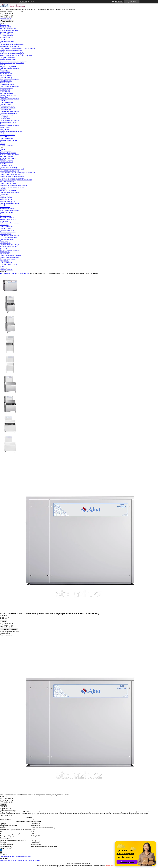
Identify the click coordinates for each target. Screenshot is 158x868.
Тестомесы (4, 124)
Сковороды (4, 117)
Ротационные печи (6, 115)
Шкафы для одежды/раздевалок (11, 50)
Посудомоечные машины (9, 113)
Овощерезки (4, 101)
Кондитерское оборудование (10, 86)
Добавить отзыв (5, 19)
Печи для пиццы (6, 104)
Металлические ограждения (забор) (12, 63)
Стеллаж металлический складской (12, 45)
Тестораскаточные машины (9, 126)
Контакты (3, 268)
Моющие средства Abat (8, 95)
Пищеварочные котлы (7, 106)
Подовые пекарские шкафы (9, 111)
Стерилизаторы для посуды (9, 120)
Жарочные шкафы (6, 73)
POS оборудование (6, 36)
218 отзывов (119, 2)
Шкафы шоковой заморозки (10, 133)
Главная (3, 149)
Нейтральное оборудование (9, 68)
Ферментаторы (5, 127)
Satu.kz (88, 863)
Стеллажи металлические (9, 43)
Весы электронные (6, 37)
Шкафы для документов (8, 59)
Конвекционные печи (7, 84)
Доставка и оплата (6, 145)
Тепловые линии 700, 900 (9, 122)
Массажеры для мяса (7, 93)
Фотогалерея (4, 25)
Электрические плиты (8, 135)
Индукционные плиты (8, 77)
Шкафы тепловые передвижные (11, 131)
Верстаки (3, 64)
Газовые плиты (5, 72)
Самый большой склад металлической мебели (16, 857)
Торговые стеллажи (7, 32)
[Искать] (22, 12)
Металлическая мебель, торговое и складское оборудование (20, 860)
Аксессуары (4, 70)
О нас (2, 142)
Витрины (3, 39)
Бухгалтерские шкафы (8, 57)
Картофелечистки (6, 81)
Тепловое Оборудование (8, 34)
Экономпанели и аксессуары (10, 46)
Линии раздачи (5, 90)
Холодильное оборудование (9, 30)
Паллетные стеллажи (7, 41)
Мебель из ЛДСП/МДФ (8, 66)
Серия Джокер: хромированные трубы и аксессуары (18, 48)
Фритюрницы (5, 129)
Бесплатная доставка (9, 629)
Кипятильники (5, 82)
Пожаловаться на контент (114, 866)
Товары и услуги (6, 27)
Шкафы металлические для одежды (12, 52)
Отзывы (3, 144)
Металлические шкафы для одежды (12, 54)
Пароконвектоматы (6, 102)
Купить (4, 621)
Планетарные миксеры (8, 108)
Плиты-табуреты (6, 110)
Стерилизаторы (5, 118)
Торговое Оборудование (8, 28)
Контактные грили (6, 88)
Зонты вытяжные (6, 75)
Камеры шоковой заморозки (10, 79)
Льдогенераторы (6, 92)
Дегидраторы (5, 136)
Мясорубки (4, 97)
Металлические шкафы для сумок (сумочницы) (16, 55)
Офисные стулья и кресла (9, 140)
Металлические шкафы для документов (14, 61)
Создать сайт (23, 2)
